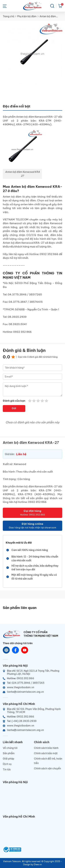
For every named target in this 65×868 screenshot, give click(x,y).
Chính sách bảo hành (46, 748)
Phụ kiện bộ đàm (27, 16)
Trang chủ (8, 16)
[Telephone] (32, 683)
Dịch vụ (7, 764)
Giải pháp (8, 759)
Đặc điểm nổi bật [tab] (17, 106)
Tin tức (7, 769)
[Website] (6, 650)
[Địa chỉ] (32, 672)
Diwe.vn (38, 864)
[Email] (32, 692)
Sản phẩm (9, 753)
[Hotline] (32, 678)
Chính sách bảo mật (46, 753)
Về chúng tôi (10, 748)
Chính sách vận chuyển (47, 768)
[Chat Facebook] (16, 650)
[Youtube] (25, 650)
